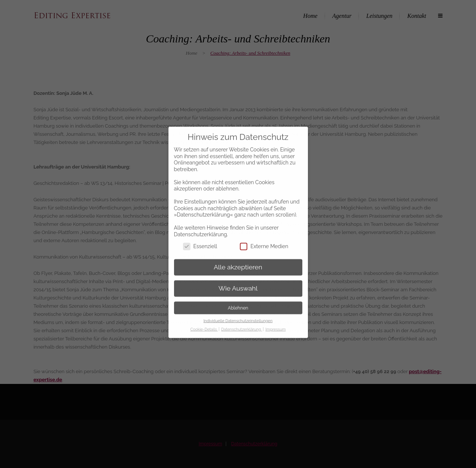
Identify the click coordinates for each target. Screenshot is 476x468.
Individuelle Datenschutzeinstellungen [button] (238, 314)
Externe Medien (264, 239)
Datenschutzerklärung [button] (242, 323)
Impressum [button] (276, 323)
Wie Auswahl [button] (238, 282)
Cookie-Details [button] (204, 323)
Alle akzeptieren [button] (238, 260)
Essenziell (200, 239)
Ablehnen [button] (238, 301)
